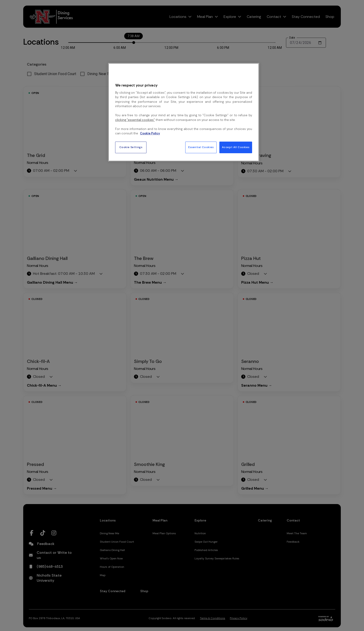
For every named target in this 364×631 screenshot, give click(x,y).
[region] (184, 112)
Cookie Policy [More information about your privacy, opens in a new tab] (150, 133)
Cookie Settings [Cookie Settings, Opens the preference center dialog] (131, 147)
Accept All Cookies (236, 147)
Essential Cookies (201, 147)
